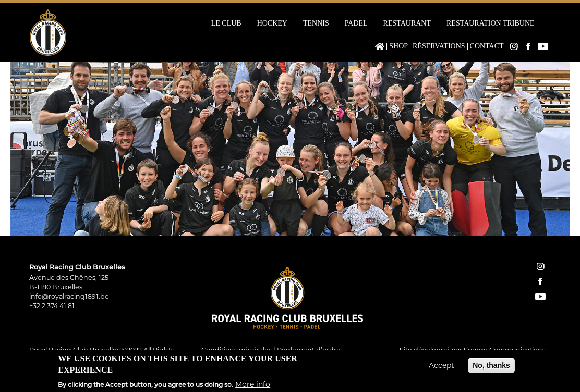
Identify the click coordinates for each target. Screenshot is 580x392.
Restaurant (407, 23)
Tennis (316, 23)
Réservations (439, 46)
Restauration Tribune (491, 23)
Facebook (528, 46)
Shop (398, 46)
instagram (540, 266)
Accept (442, 367)
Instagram (514, 46)
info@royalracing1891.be (69, 296)
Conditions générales (237, 350)
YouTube (543, 46)
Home (380, 46)
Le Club (226, 23)
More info (253, 386)
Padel (356, 23)
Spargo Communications (505, 350)
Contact (487, 46)
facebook (540, 281)
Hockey (272, 23)
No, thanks (491, 367)
